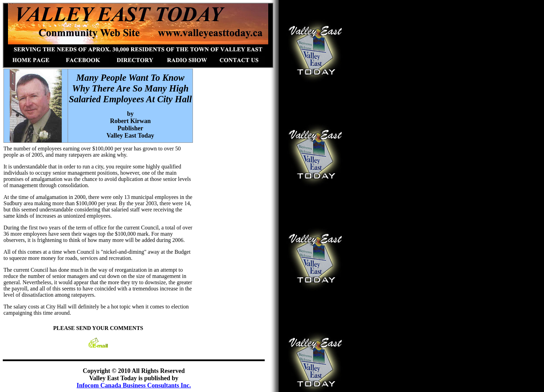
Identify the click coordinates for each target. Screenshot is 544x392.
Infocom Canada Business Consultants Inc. (134, 385)
